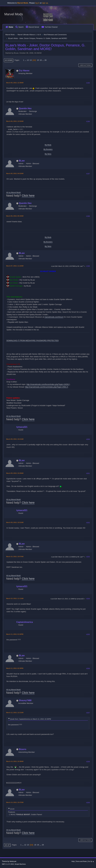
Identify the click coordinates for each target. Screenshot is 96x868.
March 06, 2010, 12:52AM (15, 121)
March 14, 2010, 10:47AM (15, 802)
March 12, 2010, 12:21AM (15, 713)
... (26, 60)
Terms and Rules (81, 861)
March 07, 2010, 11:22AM (15, 266)
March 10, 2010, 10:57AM (15, 557)
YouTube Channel (50, 27)
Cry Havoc (24, 71)
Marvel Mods (14, 14)
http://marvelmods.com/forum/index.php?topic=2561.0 (46, 387)
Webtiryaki (13, 861)
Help (73, 861)
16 (41, 60)
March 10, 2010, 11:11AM (15, 598)
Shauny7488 (25, 700)
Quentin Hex (25, 108)
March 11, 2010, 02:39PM (15, 668)
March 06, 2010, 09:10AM (15, 216)
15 (38, 60)
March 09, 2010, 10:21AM (15, 439)
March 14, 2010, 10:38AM (15, 761)
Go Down (9, 60)
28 (45, 60)
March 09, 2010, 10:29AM (15, 473)
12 (28, 60)
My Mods (48, 145)
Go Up (7, 845)
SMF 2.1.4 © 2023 (8, 864)
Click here (28, 196)
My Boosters (48, 149)
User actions (85, 65)
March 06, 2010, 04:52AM (15, 173)
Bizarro (23, 749)
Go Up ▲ (91, 861)
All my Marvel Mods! (14, 193)
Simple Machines (20, 864)
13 (31, 60)
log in (37, 3)
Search (20, 27)
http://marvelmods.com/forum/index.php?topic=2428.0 (48, 384)
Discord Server (33, 27)
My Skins (48, 154)
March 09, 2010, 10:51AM (15, 522)
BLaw (22, 161)
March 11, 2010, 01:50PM (15, 634)
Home (9, 27)
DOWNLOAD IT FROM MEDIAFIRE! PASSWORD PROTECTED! (33, 341)
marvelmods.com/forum (54, 317)
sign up (45, 3)
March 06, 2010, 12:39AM (15, 83)
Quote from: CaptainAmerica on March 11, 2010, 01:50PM (31, 719)
